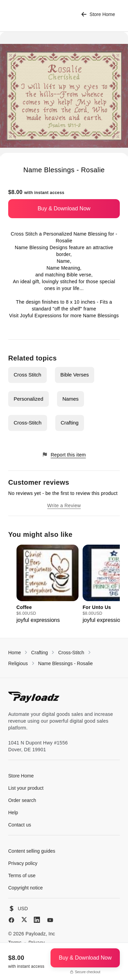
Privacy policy (23, 863)
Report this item (64, 455)
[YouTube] (50, 920)
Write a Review (64, 505)
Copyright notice (25, 888)
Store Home (98, 14)
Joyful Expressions (41, 316)
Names (71, 399)
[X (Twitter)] (24, 920)
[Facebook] (11, 920)
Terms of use (22, 875)
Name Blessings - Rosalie (66, 663)
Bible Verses (75, 375)
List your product (26, 788)
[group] (47, 584)
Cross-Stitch (28, 423)
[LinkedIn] (37, 920)
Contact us (20, 825)
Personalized (29, 399)
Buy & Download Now (64, 208)
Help (13, 813)
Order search (22, 800)
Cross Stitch (27, 375)
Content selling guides (32, 851)
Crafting (70, 423)
